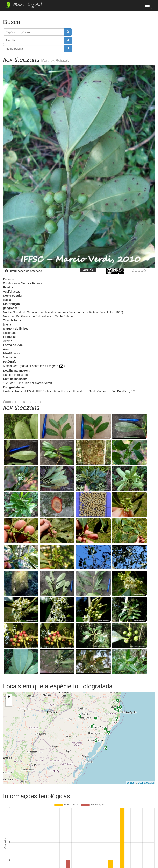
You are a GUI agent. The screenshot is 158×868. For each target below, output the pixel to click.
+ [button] (9, 611)
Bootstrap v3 (144, 856)
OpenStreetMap (146, 697)
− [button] (9, 618)
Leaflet (130, 697)
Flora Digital (23, 5)
